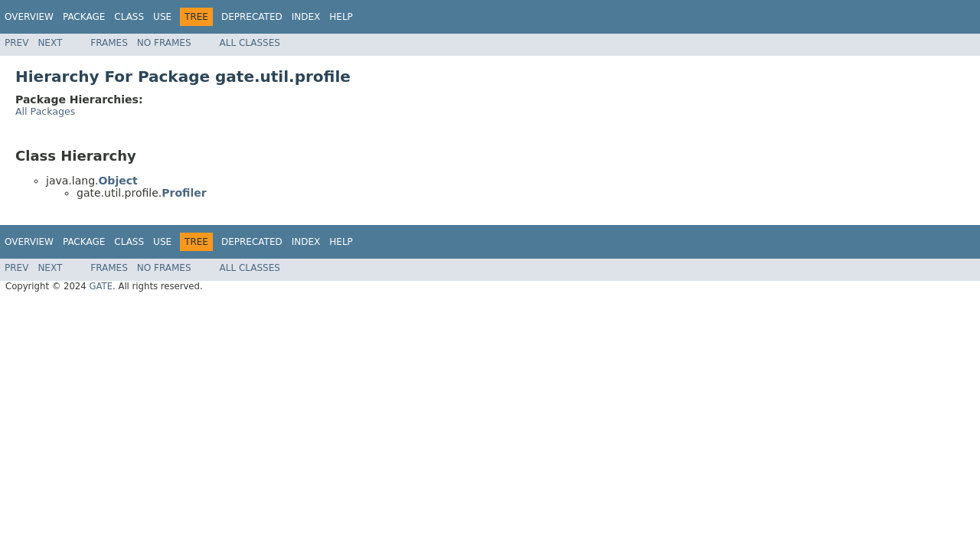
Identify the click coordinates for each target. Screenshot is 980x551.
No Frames (164, 43)
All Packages (45, 111)
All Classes (250, 43)
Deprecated (252, 17)
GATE (101, 286)
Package (84, 17)
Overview (29, 17)
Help (341, 17)
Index (306, 17)
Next (50, 43)
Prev (16, 43)
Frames (109, 43)
